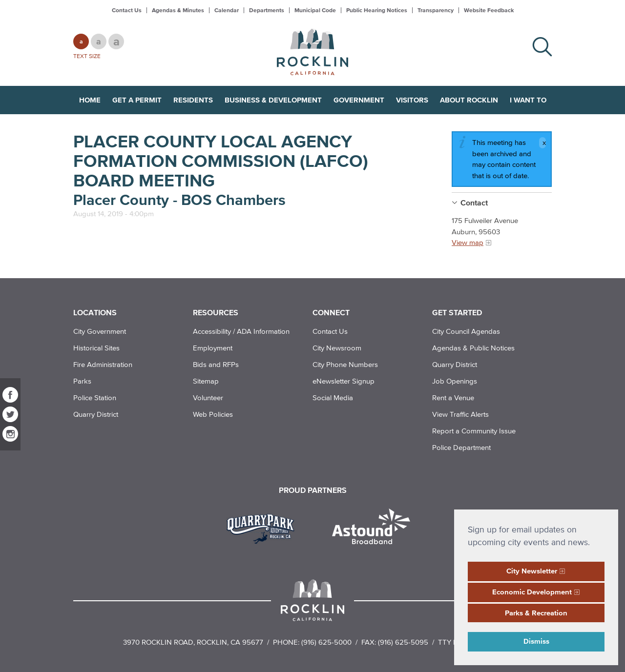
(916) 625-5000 (326, 642)
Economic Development (532, 592)
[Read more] (264, 528)
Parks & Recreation (536, 613)
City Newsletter (532, 571)
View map (468, 242)
